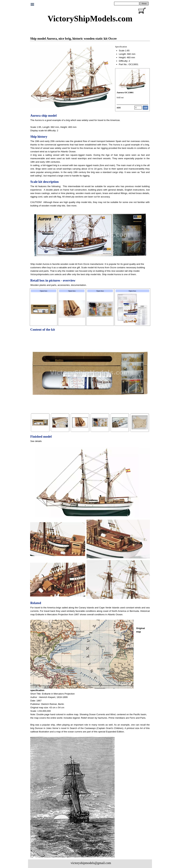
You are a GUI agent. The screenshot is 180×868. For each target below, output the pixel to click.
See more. (72, 206)
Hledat (144, 4)
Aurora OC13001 (125, 92)
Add (145, 108)
